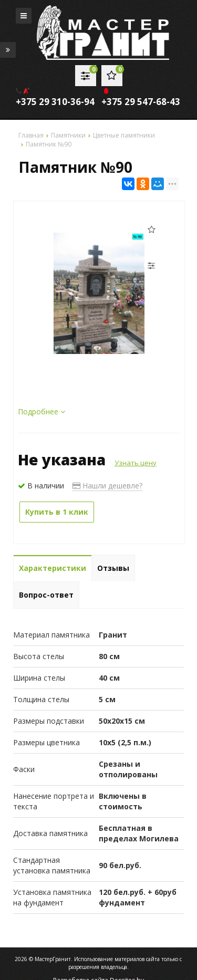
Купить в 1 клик (57, 512)
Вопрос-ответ (46, 595)
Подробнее (42, 411)
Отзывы (113, 568)
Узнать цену (136, 463)
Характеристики (53, 568)
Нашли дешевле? (107, 486)
